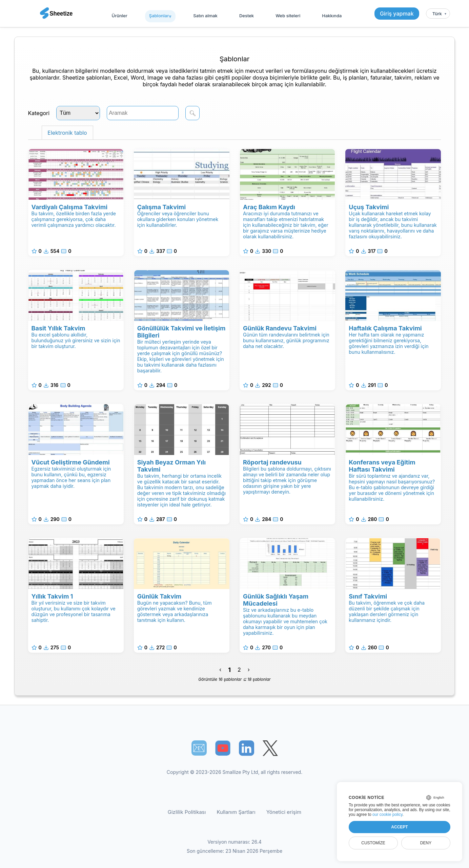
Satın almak (205, 16)
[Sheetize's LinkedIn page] (247, 748)
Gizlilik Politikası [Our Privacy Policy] (187, 812)
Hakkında (332, 16)
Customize (373, 843)
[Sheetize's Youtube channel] (223, 748)
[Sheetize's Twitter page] (270, 748)
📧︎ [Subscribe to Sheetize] (199, 748)
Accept (399, 827)
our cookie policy (388, 815)
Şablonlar (159, 16)
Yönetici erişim (284, 812)
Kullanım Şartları (236, 812)
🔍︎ (192, 113)
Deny (426, 843)
